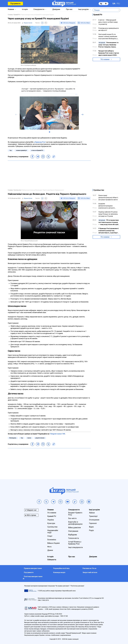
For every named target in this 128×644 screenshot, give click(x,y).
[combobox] (105, 10)
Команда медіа (59, 572)
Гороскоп (93, 523)
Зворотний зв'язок (90, 572)
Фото (49, 547)
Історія (25, 9)
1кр (10, 150)
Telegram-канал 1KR (57, 434)
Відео (91, 527)
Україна (51, 520)
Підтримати (15, 4)
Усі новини (105, 59)
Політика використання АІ (33, 578)
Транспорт (93, 516)
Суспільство (52, 527)
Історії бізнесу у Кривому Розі (75, 543)
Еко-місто (72, 518)
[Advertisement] (49, 175)
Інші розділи (83, 9)
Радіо (91, 530)
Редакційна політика (61, 568)
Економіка (52, 540)
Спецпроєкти (39, 9)
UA (114, 4)
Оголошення (94, 520)
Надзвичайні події (53, 531)
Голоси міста (74, 538)
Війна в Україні (54, 543)
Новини (11, 9)
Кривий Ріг (52, 516)
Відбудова (73, 535)
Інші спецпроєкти (75, 547)
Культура (51, 523)
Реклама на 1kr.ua (89, 568)
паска (29, 438)
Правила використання (33, 568)
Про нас (69, 9)
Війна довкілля (74, 528)
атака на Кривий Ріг (37, 150)
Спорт (50, 536)
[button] (50, 132)
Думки (50, 550)
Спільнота (52, 560)
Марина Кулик (28, 23)
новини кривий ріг (21, 150)
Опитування (73, 531)
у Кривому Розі (40, 142)
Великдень (13, 438)
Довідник (56, 9)
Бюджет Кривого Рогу (75, 514)
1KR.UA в (69, 23)
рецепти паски (40, 438)
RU (118, 4)
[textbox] (105, 10)
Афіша (92, 513)
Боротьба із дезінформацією (75, 523)
